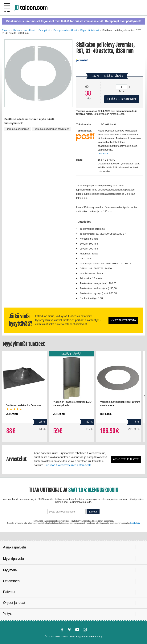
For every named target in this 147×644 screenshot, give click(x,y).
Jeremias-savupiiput (18, 129)
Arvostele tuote (126, 459)
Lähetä (93, 512)
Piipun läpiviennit (90, 30)
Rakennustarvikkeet (24, 30)
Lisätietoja (135, 523)
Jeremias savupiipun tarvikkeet (52, 129)
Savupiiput (44, 30)
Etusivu (6, 30)
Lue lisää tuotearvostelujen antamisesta (68, 465)
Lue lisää (103, 153)
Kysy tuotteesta (123, 320)
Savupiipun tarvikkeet (65, 30)
